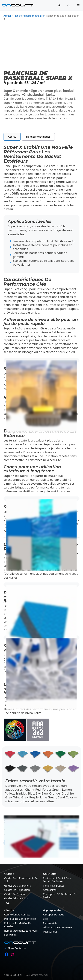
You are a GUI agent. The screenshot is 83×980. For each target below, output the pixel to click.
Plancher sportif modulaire (29, 16)
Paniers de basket (54, 886)
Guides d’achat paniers (17, 886)
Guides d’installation (16, 898)
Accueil (8, 16)
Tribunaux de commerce (57, 927)
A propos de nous (54, 914)
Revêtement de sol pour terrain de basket (57, 880)
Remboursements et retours (21, 931)
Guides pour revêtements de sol (21, 880)
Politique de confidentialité (20, 919)
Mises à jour (50, 932)
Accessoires (50, 890)
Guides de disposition (17, 890)
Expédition (10, 935)
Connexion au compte (17, 914)
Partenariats (50, 923)
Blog (46, 919)
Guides (9, 874)
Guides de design (15, 894)
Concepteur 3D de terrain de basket (60, 896)
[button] (69, 5)
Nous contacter (17, 948)
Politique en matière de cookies (18, 925)
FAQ (7, 903)
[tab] (12, 137)
